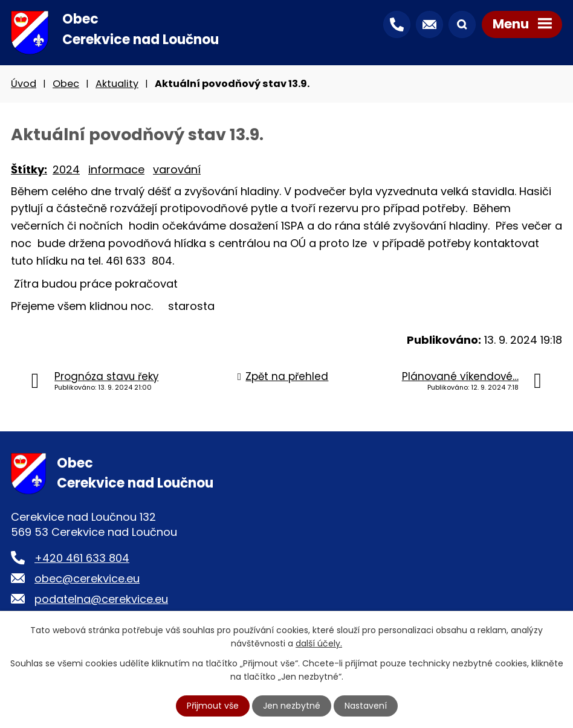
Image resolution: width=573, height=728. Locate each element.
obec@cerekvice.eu (87, 578)
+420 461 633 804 (82, 558)
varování (177, 169)
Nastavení (366, 706)
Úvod (24, 84)
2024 (66, 169)
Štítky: (29, 169)
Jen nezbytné (292, 706)
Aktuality (117, 84)
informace (116, 169)
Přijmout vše (213, 706)
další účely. (319, 643)
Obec (66, 84)
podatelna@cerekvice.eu (101, 599)
